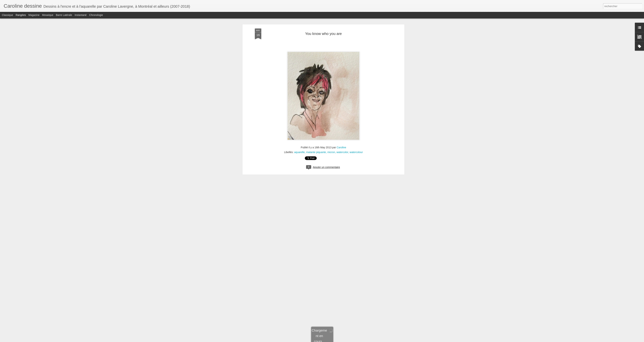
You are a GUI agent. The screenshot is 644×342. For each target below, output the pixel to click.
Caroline (341, 85)
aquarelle (299, 90)
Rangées (21, 15)
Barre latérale (64, 15)
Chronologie (96, 15)
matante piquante (316, 90)
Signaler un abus (368, 340)
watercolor (342, 90)
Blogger (356, 340)
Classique (7, 15)
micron (331, 90)
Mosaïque (48, 15)
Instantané (81, 15)
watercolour (356, 90)
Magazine (34, 15)
